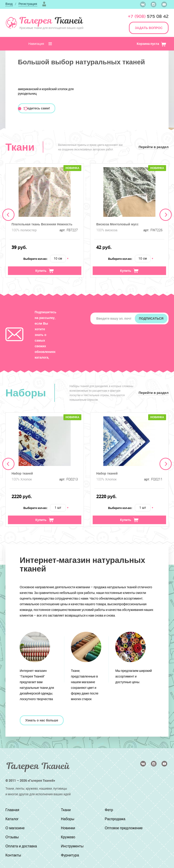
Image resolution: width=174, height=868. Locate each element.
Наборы (68, 819)
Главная (12, 810)
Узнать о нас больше (42, 720)
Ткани (66, 810)
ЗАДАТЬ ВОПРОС (149, 28)
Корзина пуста (151, 44)
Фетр (109, 810)
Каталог (12, 819)
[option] (45, 220)
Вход (9, 4)
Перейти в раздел (154, 147)
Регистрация (28, 4)
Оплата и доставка (21, 846)
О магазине (15, 828)
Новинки (68, 828)
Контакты (13, 855)
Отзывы (12, 837)
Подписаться (151, 318)
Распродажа (115, 819)
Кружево (68, 837)
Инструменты (72, 846)
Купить (45, 271)
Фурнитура (70, 855)
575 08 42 (148, 16)
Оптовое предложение (124, 828)
